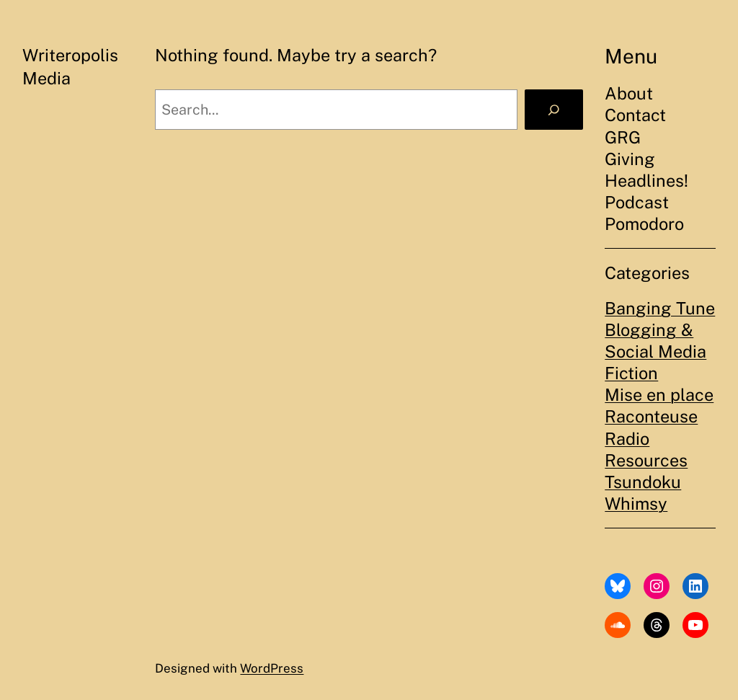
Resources (646, 460)
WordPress (272, 668)
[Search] (554, 110)
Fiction (631, 373)
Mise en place (659, 395)
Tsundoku (643, 482)
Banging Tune (660, 308)
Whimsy (636, 504)
